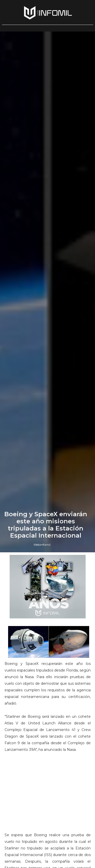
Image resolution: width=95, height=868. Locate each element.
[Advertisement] (48, 798)
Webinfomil (42, 545)
